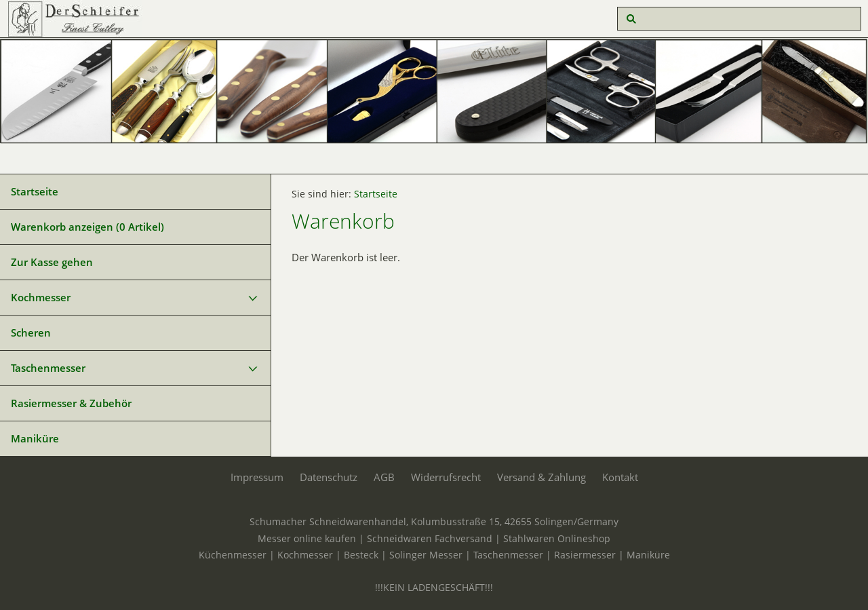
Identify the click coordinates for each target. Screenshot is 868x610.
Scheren (31, 332)
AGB (384, 477)
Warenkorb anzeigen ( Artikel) (87, 227)
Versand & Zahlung (541, 477)
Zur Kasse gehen (52, 262)
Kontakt (620, 477)
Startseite (35, 191)
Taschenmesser (48, 368)
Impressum (257, 477)
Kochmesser (41, 297)
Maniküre (35, 438)
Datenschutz (329, 477)
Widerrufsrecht (446, 477)
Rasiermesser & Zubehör (71, 403)
